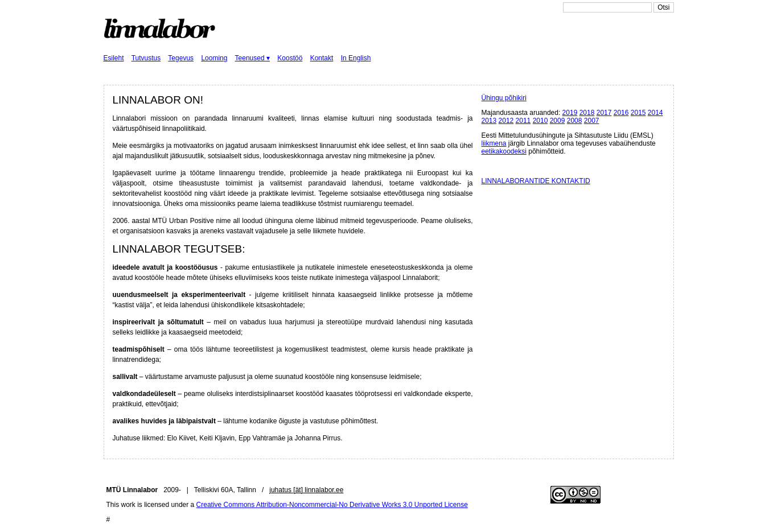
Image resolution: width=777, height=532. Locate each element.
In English (356, 58)
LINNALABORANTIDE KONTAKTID (536, 181)
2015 (638, 113)
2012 (506, 121)
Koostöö (290, 58)
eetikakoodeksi (504, 151)
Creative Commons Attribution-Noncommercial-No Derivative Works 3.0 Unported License (332, 505)
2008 (575, 121)
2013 (489, 121)
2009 (558, 121)
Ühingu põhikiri (504, 98)
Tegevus (181, 58)
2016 (621, 113)
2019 (570, 113)
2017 (604, 113)
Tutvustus (146, 58)
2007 (592, 121)
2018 (587, 113)
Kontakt (322, 58)
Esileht (114, 58)
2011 (523, 121)
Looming (214, 58)
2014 (655, 113)
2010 (540, 121)
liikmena (494, 143)
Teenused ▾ (252, 58)
